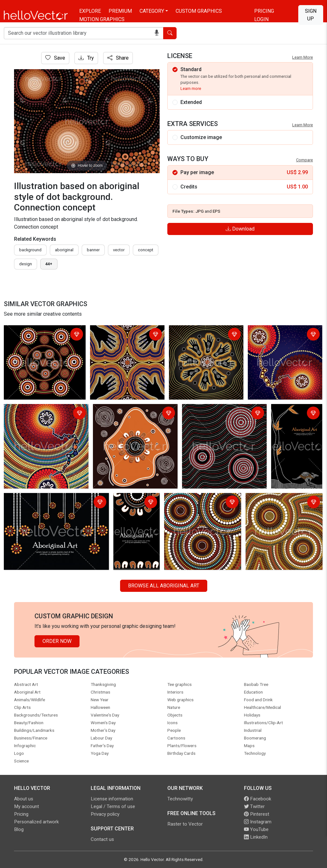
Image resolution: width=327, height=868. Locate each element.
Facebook (258, 799)
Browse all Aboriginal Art (164, 586)
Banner (93, 250)
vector (119, 250)
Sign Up (311, 15)
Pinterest (257, 814)
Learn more (191, 88)
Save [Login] (55, 58)
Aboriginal (64, 250)
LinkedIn (256, 837)
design (26, 264)
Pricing (264, 11)
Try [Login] (86, 58)
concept (146, 250)
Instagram (258, 822)
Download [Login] (240, 229)
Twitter (254, 806)
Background (30, 250)
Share (118, 58)
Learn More (303, 57)
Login (261, 19)
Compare (304, 160)
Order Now (57, 641)
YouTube (256, 829)
